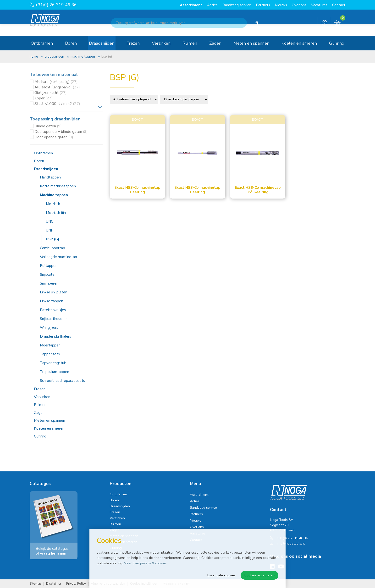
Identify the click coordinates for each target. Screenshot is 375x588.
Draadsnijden (102, 43)
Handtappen (50, 177)
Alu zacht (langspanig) (57, 87)
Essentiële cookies (221, 575)
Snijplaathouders (54, 319)
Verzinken (161, 43)
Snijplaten (48, 275)
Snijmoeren (49, 283)
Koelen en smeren (299, 43)
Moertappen (50, 345)
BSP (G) (52, 239)
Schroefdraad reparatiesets (62, 381)
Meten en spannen (251, 43)
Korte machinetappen (58, 186)
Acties (212, 5)
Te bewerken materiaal (54, 75)
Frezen (133, 43)
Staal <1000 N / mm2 (57, 104)
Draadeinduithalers (55, 336)
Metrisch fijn (56, 213)
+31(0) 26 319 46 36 (53, 5)
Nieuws (281, 5)
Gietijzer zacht (51, 93)
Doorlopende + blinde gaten (61, 132)
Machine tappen (83, 57)
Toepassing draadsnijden (55, 119)
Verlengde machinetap (58, 257)
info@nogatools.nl (287, 543)
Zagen (215, 43)
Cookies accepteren (259, 575)
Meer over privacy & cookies (145, 563)
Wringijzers (49, 328)
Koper (44, 98)
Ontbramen (42, 43)
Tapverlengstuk (53, 363)
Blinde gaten (48, 126)
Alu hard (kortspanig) (56, 82)
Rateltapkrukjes (53, 310)
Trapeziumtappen (55, 372)
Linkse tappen (52, 301)
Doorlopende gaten (54, 137)
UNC (50, 221)
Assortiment (191, 5)
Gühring (337, 43)
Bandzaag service (237, 5)
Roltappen (49, 266)
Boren (71, 43)
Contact (339, 5)
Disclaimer (54, 584)
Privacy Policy (76, 584)
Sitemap (35, 584)
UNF (50, 230)
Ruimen (190, 43)
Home (34, 57)
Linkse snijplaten (54, 292)
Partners (263, 5)
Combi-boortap (52, 248)
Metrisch (53, 204)
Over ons (299, 5)
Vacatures (319, 5)
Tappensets (50, 354)
